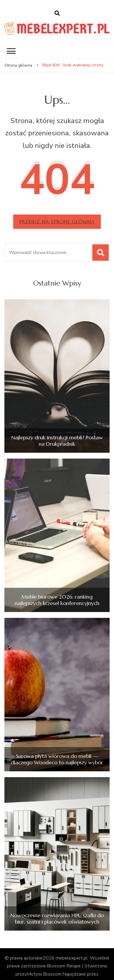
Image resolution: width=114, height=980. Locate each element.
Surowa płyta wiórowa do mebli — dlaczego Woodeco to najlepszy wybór (57, 759)
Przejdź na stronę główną (57, 222)
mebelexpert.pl (72, 958)
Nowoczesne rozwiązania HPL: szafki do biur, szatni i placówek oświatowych (57, 918)
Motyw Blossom (44, 974)
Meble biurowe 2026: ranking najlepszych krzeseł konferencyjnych (57, 600)
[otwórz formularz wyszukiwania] (57, 13)
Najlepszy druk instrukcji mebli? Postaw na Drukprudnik (57, 441)
